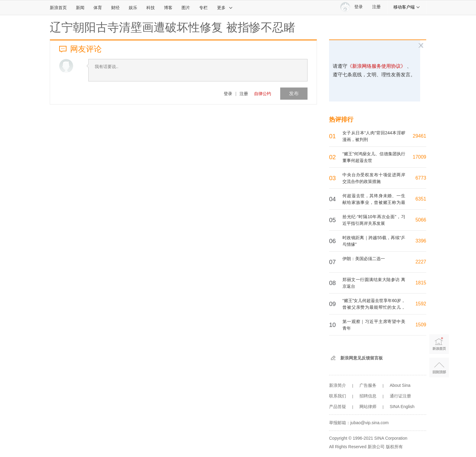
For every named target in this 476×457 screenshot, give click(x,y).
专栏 (203, 8)
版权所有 (394, 447)
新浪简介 (338, 385)
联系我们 (338, 396)
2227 (421, 262)
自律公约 (263, 94)
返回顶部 (439, 368)
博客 (168, 8)
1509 (421, 325)
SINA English (402, 407)
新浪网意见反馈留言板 (362, 358)
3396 (421, 241)
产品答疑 (338, 407)
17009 (420, 157)
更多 (225, 8)
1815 (421, 283)
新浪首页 (58, 8)
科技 (151, 8)
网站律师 (368, 407)
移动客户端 (407, 7)
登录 (228, 94)
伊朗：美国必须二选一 (364, 259)
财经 (115, 8)
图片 (186, 8)
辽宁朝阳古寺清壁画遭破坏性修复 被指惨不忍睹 (173, 27)
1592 (421, 304)
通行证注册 (400, 396)
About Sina (400, 385)
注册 (376, 7)
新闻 (80, 8)
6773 (421, 178)
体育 (98, 8)
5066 (421, 220)
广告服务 (368, 385)
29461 (420, 136)
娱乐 (133, 8)
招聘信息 (368, 396)
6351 (421, 199)
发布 (294, 93)
